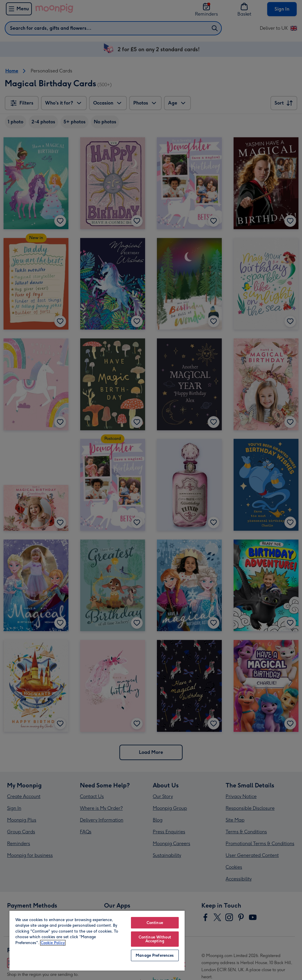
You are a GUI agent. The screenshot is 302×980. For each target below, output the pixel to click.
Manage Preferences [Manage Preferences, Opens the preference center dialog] (155, 955)
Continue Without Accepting (155, 939)
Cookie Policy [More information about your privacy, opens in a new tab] (53, 943)
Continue (155, 923)
